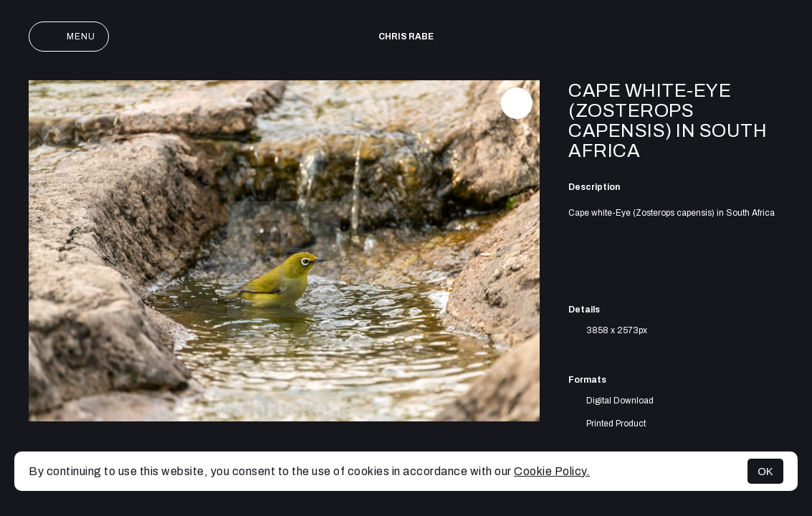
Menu (69, 37)
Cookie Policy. (552, 471)
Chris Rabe (406, 37)
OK (765, 471)
